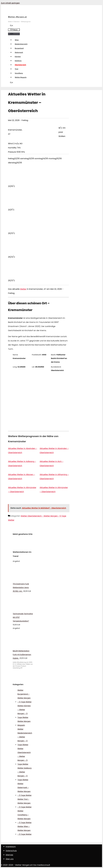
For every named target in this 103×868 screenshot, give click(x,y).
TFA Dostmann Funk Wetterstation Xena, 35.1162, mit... (21, 588)
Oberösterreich (20, 65)
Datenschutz (11, 851)
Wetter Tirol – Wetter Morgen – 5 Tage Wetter (25, 803)
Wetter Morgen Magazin (24, 723)
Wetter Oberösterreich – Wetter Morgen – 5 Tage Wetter (24, 756)
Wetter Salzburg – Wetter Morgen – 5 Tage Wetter (25, 774)
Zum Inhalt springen (10, 3)
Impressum (11, 846)
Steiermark (19, 52)
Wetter (23, 289)
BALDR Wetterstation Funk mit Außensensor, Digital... (22, 655)
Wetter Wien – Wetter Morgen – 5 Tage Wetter (25, 830)
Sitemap (9, 855)
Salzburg (18, 61)
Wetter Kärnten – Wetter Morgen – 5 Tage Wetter (24, 712)
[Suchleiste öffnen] (12, 26)
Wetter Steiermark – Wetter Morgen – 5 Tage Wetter (25, 789)
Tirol (16, 69)
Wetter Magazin (21, 77)
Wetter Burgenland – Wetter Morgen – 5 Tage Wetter (25, 696)
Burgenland (19, 48)
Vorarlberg (19, 73)
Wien (17, 40)
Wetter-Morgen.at (17, 17)
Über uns (10, 859)
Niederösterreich (21, 44)
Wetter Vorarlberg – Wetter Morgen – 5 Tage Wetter (25, 817)
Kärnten (18, 57)
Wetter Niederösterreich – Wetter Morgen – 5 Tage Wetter (25, 737)
